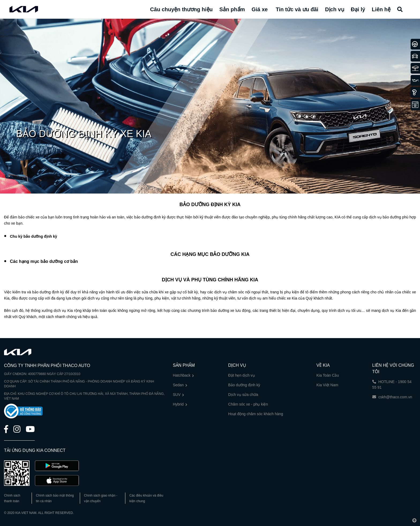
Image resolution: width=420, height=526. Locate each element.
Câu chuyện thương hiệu (181, 9)
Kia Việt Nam (327, 385)
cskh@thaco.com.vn (392, 397)
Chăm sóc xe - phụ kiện (248, 404)
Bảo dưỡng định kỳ (244, 385)
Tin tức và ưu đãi (297, 9)
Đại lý (358, 9)
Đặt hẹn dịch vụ (242, 375)
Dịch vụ (334, 9)
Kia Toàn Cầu (328, 375)
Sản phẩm (232, 9)
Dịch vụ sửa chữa (243, 395)
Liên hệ (381, 9)
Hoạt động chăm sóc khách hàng (256, 414)
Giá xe (260, 9)
